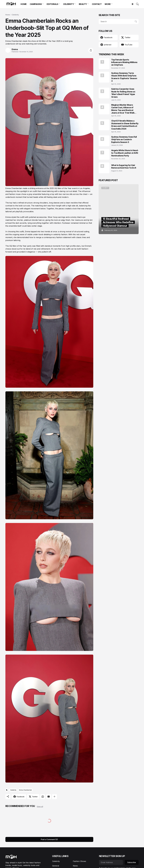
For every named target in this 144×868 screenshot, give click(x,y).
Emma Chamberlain (25, 790)
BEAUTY (83, 4)
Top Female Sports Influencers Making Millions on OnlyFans (124, 62)
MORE (108, 4)
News (75, 866)
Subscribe (132, 862)
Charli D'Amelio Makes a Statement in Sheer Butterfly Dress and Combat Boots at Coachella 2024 (125, 125)
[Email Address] (111, 862)
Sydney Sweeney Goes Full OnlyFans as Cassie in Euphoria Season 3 (124, 139)
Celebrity (15, 15)
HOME (24, 4)
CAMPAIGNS (36, 4)
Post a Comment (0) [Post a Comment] (49, 839)
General (56, 866)
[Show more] (54, 797)
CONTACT (97, 4)
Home (8, 15)
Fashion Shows (79, 861)
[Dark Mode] (131, 4)
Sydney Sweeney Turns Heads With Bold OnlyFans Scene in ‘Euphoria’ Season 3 (124, 77)
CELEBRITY (69, 4)
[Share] (91, 50)
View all (40, 807)
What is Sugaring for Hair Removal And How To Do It (124, 166)
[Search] (136, 4)
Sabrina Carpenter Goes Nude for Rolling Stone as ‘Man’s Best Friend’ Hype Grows (123, 93)
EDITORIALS (52, 4)
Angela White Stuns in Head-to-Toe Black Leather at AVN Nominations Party (125, 153)
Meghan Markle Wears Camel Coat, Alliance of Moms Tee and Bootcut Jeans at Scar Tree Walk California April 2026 (123, 109)
